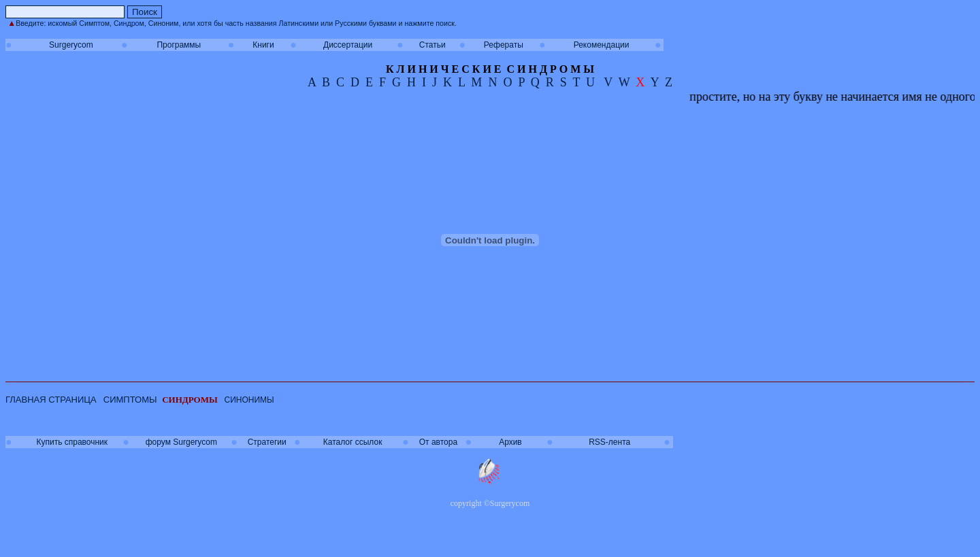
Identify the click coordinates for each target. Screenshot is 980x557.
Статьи (432, 45)
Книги (263, 45)
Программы (179, 45)
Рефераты (504, 45)
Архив (510, 442)
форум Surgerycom (181, 442)
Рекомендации (602, 45)
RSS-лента (609, 442)
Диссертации (348, 45)
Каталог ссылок (353, 442)
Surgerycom (71, 45)
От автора (438, 442)
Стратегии (267, 442)
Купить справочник (72, 442)
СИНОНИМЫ (249, 400)
